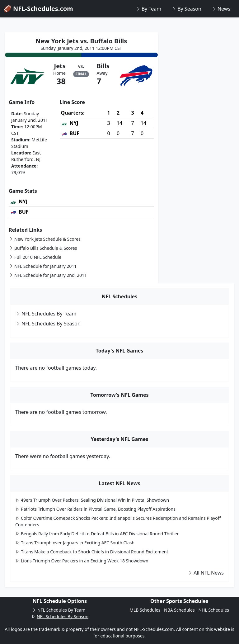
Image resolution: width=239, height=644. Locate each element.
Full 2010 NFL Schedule (35, 257)
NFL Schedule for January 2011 (43, 266)
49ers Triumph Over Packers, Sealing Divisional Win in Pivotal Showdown (92, 500)
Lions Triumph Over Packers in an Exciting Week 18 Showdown (82, 561)
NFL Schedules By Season (48, 324)
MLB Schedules (145, 610)
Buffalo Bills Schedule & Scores (43, 248)
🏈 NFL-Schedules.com (38, 9)
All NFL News (206, 573)
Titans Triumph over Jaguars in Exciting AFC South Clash (75, 543)
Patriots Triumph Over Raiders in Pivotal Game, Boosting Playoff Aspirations (95, 509)
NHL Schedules (213, 610)
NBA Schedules (179, 610)
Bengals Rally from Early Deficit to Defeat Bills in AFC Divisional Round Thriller (97, 534)
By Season (186, 9)
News (221, 9)
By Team (148, 9)
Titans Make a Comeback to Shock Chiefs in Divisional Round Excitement (92, 552)
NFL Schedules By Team (46, 314)
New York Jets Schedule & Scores (45, 239)
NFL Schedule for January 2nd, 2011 (48, 275)
